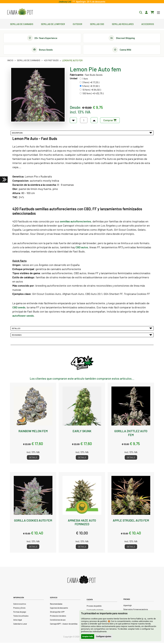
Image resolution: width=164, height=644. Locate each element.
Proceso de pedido (94, 607)
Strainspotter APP (57, 613)
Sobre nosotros (20, 605)
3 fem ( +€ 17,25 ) (91, 84)
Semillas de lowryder (53, 24)
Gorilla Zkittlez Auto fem (131, 434)
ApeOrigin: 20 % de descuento (90, 2)
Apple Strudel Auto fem (131, 522)
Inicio (10, 62)
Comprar (110, 121)
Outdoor (77, 24)
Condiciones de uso (58, 621)
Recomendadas (56, 605)
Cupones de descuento (59, 609)
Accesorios (148, 24)
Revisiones (82, 336)
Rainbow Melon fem (33, 432)
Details (33, 459)
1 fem (85, 80)
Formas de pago (20, 613)
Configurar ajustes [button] (104, 636)
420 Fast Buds (51, 62)
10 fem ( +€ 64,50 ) (92, 91)
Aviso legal (18, 621)
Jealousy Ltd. (66, 2)
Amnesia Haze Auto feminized (82, 523)
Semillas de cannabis (22, 24)
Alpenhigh (128, 607)
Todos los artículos (21, 617)
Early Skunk (82, 432)
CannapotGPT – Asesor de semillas (64, 625)
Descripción (82, 134)
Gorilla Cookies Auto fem (33, 522)
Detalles (82, 330)
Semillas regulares (123, 24)
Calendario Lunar (20, 625)
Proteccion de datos (58, 617)
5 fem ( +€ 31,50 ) (91, 87)
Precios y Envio (19, 609)
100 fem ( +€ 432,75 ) (93, 95)
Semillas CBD (97, 24)
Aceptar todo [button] (88, 636)
